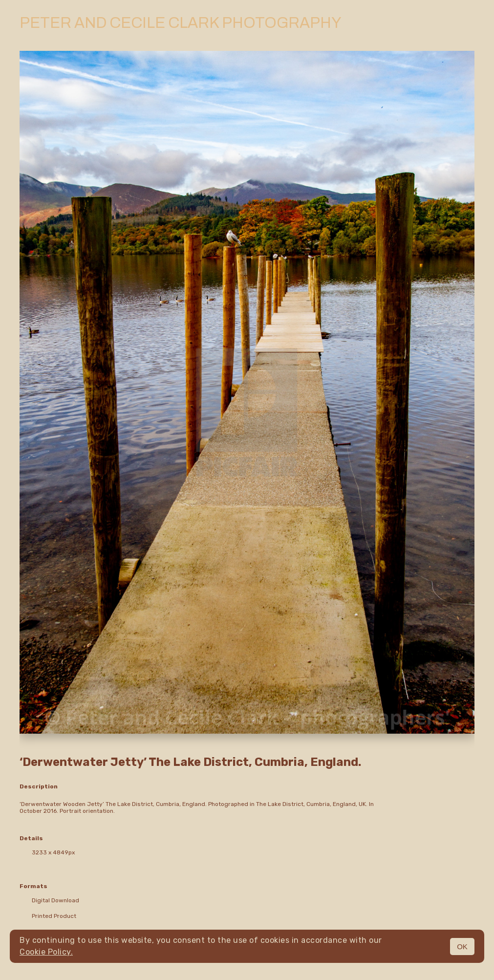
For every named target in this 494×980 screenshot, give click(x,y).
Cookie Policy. (46, 952)
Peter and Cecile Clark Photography (180, 23)
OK (462, 947)
